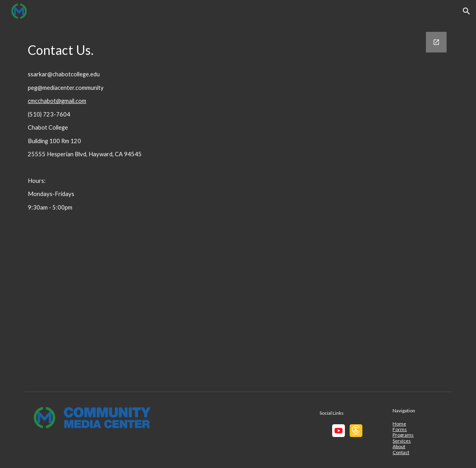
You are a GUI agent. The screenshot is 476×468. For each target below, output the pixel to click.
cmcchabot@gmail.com (57, 101)
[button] (466, 11)
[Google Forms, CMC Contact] (329, 205)
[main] (110, 48)
